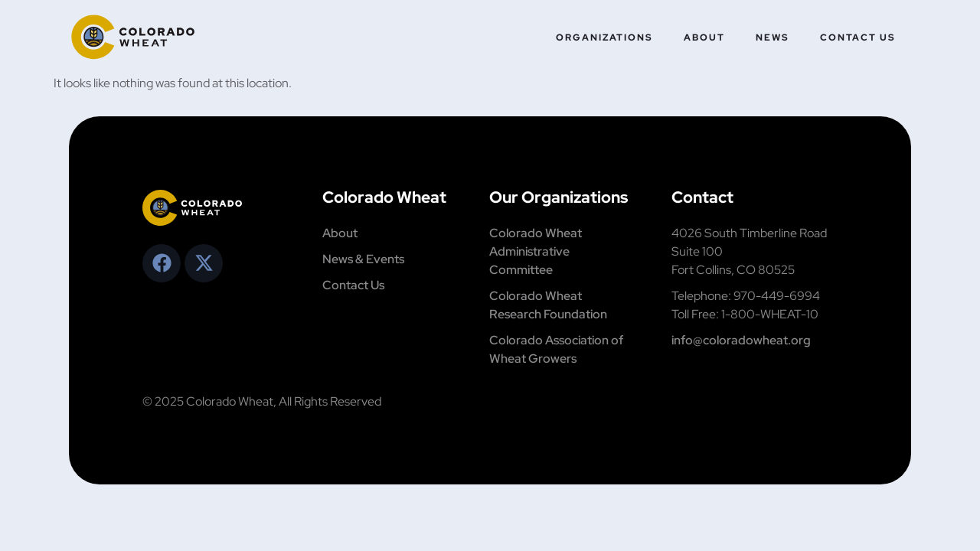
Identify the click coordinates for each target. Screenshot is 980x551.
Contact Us (858, 37)
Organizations (604, 37)
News (773, 37)
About (704, 37)
